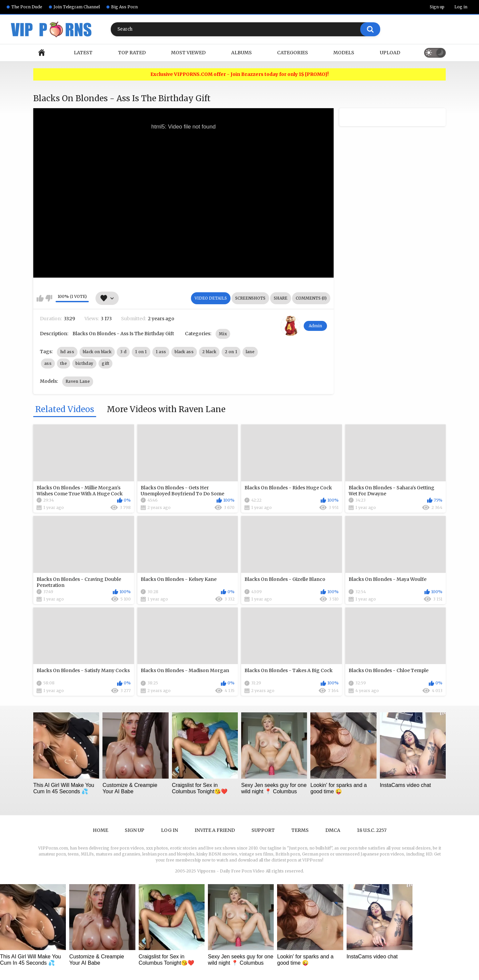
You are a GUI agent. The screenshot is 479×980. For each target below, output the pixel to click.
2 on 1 (231, 352)
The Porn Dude (27, 7)
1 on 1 (141, 352)
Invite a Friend (215, 830)
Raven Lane (78, 381)
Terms (300, 830)
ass (48, 363)
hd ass (67, 352)
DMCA (333, 830)
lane (250, 352)
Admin (315, 326)
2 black (209, 352)
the (64, 363)
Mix (223, 334)
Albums (241, 53)
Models (344, 53)
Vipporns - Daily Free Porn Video (231, 871)
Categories (293, 53)
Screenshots (250, 298)
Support (263, 830)
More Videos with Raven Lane (166, 410)
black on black (97, 352)
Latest (83, 53)
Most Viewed (188, 53)
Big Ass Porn (124, 7)
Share (281, 298)
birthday (84, 363)
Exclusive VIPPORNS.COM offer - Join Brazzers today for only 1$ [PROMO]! (239, 74)
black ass (184, 352)
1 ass (161, 352)
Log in (461, 7)
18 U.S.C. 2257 (372, 830)
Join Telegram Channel (77, 7)
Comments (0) (311, 298)
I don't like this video (49, 298)
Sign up (437, 7)
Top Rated (132, 53)
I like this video (40, 298)
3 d (123, 352)
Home (42, 53)
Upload (390, 53)
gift (105, 363)
